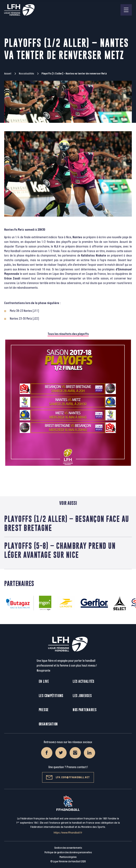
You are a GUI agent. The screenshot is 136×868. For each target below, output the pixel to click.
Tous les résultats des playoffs (68, 334)
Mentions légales (68, 857)
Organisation (48, 724)
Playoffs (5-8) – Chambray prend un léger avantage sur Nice (60, 550)
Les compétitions (51, 696)
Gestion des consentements (68, 848)
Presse (44, 710)
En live (44, 681)
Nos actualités (26, 74)
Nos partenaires (85, 710)
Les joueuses (82, 696)
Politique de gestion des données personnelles (68, 852)
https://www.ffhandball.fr (68, 833)
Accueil (8, 74)
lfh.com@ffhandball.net (68, 777)
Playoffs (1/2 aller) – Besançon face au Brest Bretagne (67, 523)
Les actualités (84, 681)
